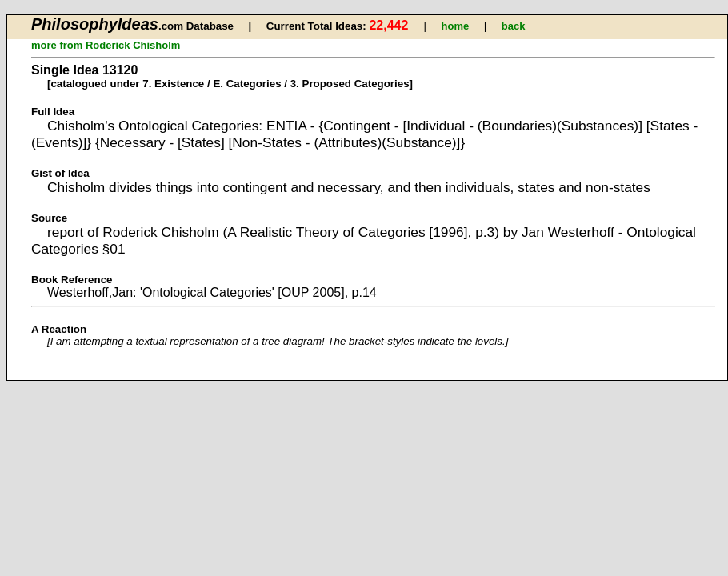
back (514, 26)
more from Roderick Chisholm (106, 45)
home (456, 26)
